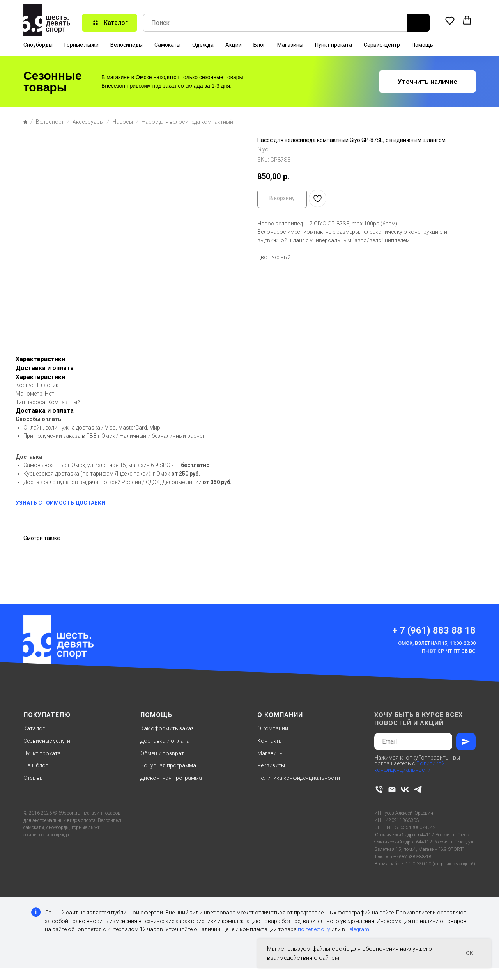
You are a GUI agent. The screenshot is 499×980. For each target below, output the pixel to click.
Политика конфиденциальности (299, 778)
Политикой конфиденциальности (410, 766)
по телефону (314, 929)
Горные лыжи (81, 45)
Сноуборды (38, 45)
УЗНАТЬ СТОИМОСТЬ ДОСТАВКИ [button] (60, 503)
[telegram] (418, 789)
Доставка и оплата (165, 741)
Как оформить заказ (167, 728)
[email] (392, 789)
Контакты (270, 741)
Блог (259, 45)
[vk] (405, 789)
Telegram (358, 929)
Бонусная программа (168, 765)
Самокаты (167, 45)
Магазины (290, 45)
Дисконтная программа (171, 778)
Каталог (34, 728)
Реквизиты (271, 765)
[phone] (379, 789)
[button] (450, 20)
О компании (273, 728)
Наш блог (36, 765)
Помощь (422, 45)
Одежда (203, 45)
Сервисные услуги (47, 741)
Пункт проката (334, 45)
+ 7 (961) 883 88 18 (434, 630)
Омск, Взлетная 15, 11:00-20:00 (437, 643)
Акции (234, 45)
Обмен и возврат (162, 753)
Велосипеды (127, 45)
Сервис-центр (382, 45)
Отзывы (34, 778)
